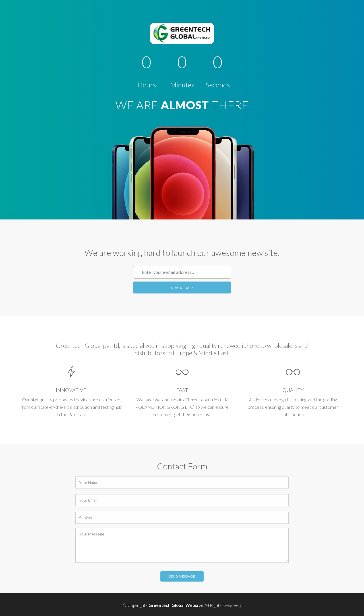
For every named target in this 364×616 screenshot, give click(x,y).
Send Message (182, 576)
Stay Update (182, 288)
